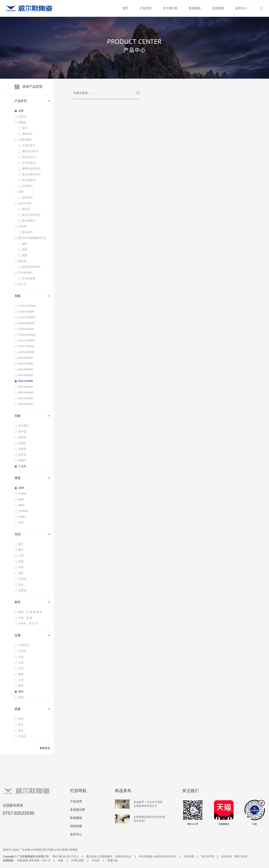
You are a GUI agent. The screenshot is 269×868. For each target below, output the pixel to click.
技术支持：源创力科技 (234, 856)
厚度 (32, 478)
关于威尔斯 (170, 8)
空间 (32, 534)
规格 (32, 296)
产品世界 (146, 8)
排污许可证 (208, 856)
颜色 (32, 602)
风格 (32, 416)
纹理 (32, 635)
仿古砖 (96, 860)
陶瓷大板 (113, 860)
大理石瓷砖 (78, 860)
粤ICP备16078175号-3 (65, 856)
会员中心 (241, 8)
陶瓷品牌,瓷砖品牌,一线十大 (34, 860)
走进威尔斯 (78, 810)
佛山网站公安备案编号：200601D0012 (109, 856)
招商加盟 (218, 8)
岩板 (61, 860)
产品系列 (32, 101)
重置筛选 (45, 748)
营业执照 (189, 856)
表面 (32, 709)
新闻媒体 (195, 8)
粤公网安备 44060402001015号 (158, 856)
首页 (125, 8)
